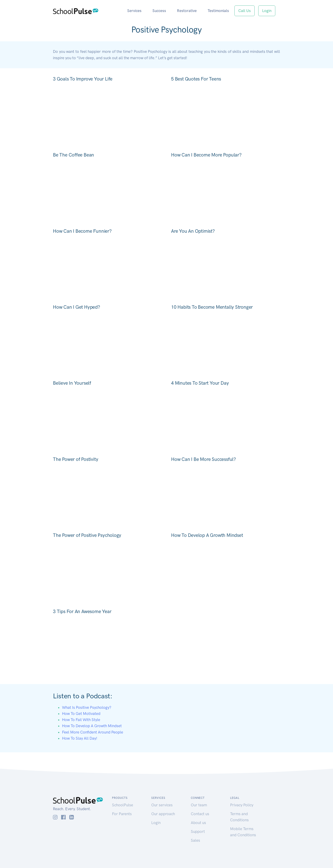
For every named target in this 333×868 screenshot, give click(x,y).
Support (198, 831)
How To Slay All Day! (80, 738)
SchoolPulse (123, 805)
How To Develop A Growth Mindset (92, 726)
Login (267, 11)
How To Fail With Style (81, 720)
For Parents (122, 814)
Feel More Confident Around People (93, 732)
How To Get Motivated (81, 714)
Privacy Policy (242, 805)
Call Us (245, 11)
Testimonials (218, 11)
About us (198, 823)
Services (134, 11)
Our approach (163, 814)
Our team (199, 805)
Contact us (200, 814)
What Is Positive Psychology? (87, 707)
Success (159, 11)
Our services (162, 805)
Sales (195, 840)
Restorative (187, 11)
